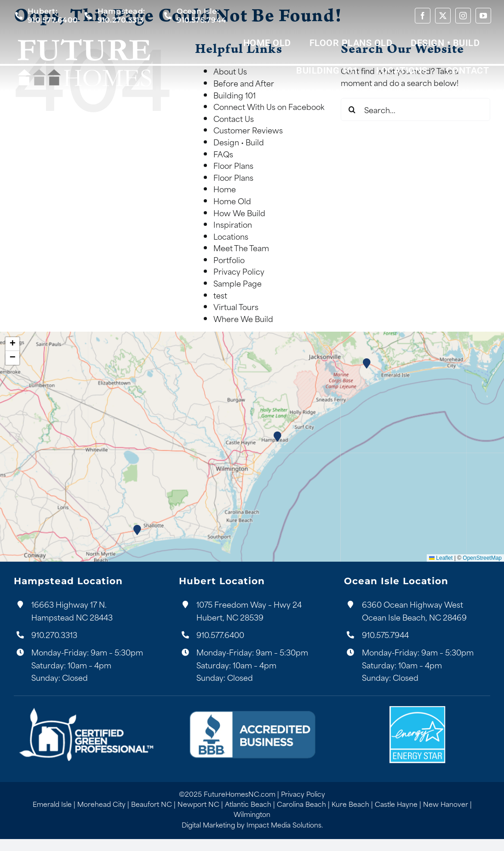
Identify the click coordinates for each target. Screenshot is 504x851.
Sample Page (238, 283)
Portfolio (229, 259)
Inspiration (233, 224)
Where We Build (243, 318)
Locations (231, 236)
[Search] (352, 109)
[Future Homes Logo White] (84, 37)
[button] (278, 437)
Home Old (232, 201)
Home (225, 189)
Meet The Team (241, 247)
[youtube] (483, 16)
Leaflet (441, 558)
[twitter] (443, 16)
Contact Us (234, 118)
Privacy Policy (239, 271)
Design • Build (239, 142)
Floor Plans (233, 165)
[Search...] (415, 109)
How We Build (239, 213)
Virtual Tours (236, 306)
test (220, 295)
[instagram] (463, 16)
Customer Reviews (248, 130)
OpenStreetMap (482, 558)
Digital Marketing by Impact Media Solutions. (252, 825)
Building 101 (235, 95)
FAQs (223, 154)
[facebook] (423, 16)
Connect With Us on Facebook (269, 106)
